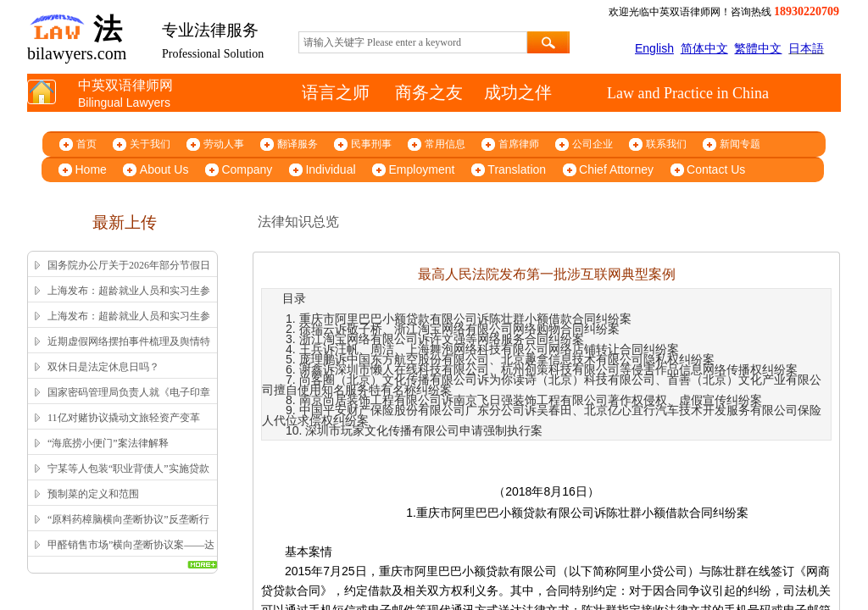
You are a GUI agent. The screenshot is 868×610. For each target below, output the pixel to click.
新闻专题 (740, 144)
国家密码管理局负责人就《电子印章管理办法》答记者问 (129, 403)
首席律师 (519, 144)
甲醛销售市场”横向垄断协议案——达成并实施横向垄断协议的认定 (131, 556)
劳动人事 (224, 144)
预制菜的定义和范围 (93, 494)
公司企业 (593, 144)
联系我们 (666, 144)
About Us (164, 169)
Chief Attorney (616, 169)
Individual (330, 169)
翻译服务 (298, 144)
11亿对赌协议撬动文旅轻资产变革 (124, 418)
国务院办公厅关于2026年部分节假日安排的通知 (129, 276)
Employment (422, 169)
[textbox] (413, 42)
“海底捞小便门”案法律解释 (108, 443)
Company (247, 169)
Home (91, 169)
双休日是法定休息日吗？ (103, 367)
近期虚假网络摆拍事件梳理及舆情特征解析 (129, 352)
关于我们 (150, 144)
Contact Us (716, 169)
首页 (86, 144)
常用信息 (445, 144)
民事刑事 (371, 144)
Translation (517, 169)
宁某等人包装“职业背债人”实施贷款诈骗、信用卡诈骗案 (128, 480)
